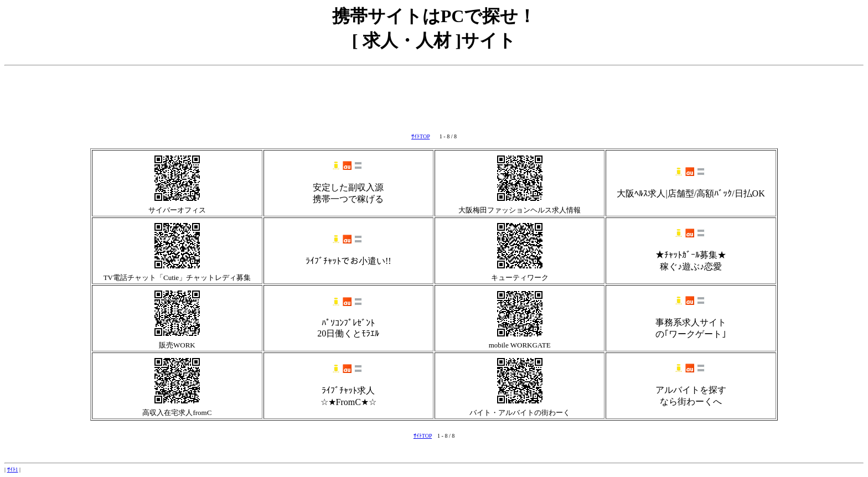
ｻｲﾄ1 (13, 470)
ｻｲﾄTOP (420, 136)
